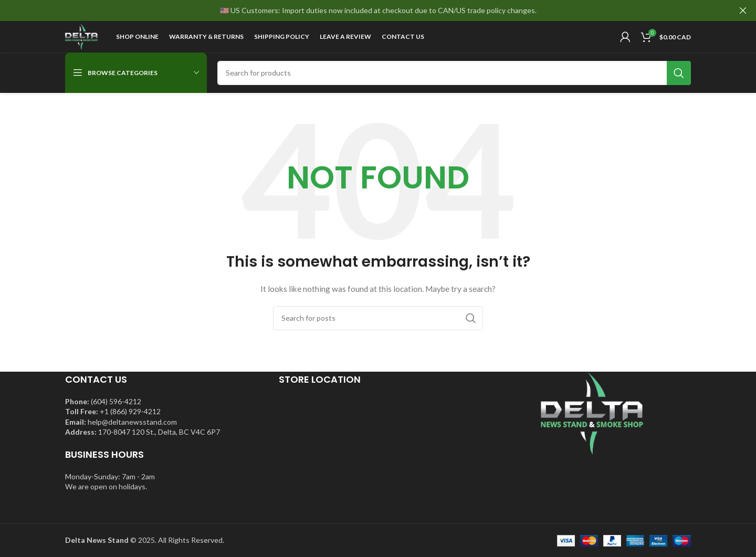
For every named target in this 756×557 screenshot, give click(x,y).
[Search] (454, 73)
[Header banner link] (362, 10)
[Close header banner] (743, 10)
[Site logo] (81, 36)
